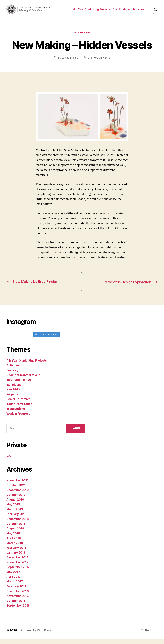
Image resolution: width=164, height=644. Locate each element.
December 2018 (18, 523)
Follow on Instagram (46, 339)
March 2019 (15, 514)
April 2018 (14, 543)
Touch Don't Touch (19, 408)
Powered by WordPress (36, 635)
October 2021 (16, 490)
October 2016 (16, 605)
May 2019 (13, 509)
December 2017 (17, 562)
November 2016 (18, 601)
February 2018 (16, 552)
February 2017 (16, 591)
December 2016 (18, 596)
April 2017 (13, 581)
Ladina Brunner (70, 62)
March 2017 (15, 586)
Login (10, 460)
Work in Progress (18, 418)
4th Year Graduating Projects (106, 9)
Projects (12, 399)
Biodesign (13, 375)
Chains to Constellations (23, 379)
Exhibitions (14, 389)
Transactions (16, 413)
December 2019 (18, 495)
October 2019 (16, 499)
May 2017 (13, 576)
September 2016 (18, 610)
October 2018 (16, 528)
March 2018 (15, 548)
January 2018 (16, 557)
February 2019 (16, 519)
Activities (138, 14)
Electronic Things (19, 384)
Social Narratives (18, 404)
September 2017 (18, 572)
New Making (82, 37)
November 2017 (17, 567)
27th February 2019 (99, 62)
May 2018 (13, 538)
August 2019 (15, 504)
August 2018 (15, 533)
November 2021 (17, 485)
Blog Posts (134, 9)
